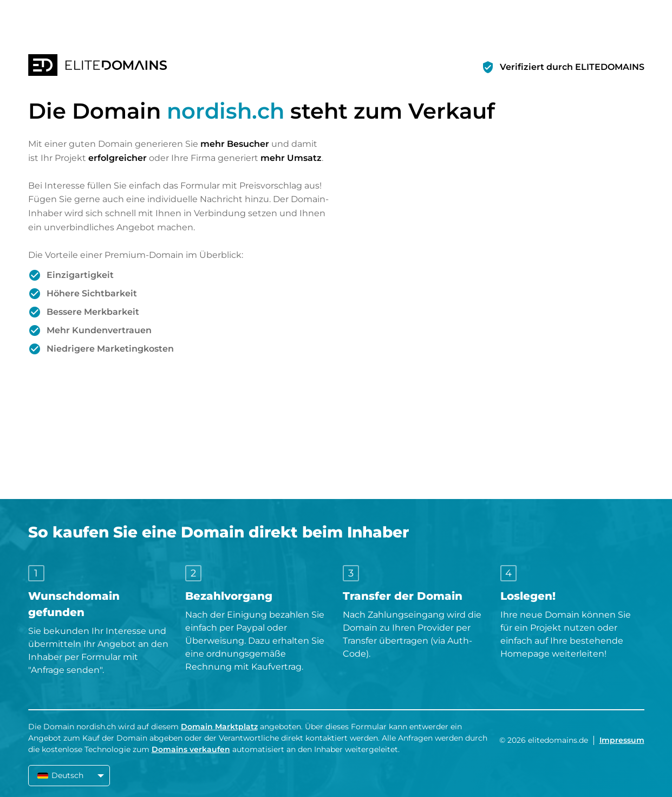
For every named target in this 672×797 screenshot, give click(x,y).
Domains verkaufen (191, 749)
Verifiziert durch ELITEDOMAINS (572, 67)
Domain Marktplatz (219, 727)
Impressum (622, 740)
